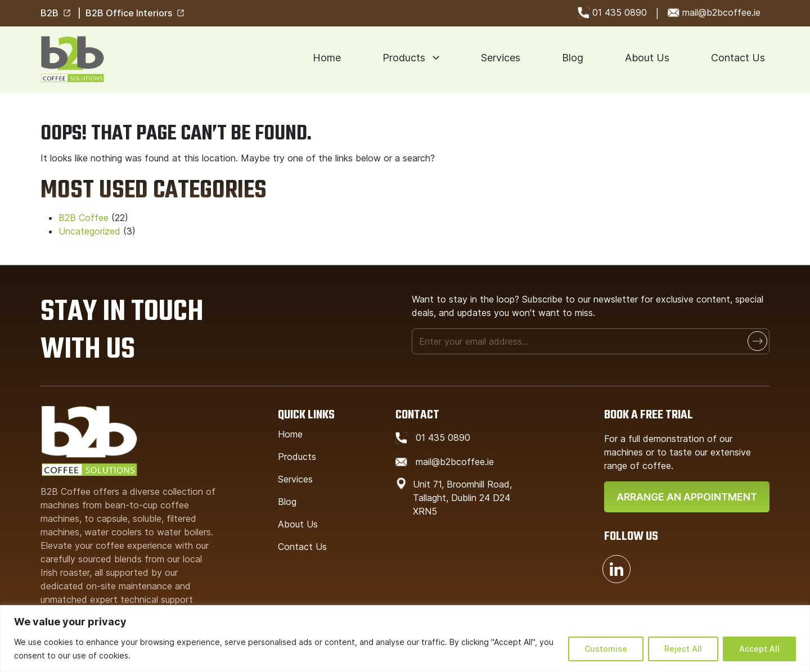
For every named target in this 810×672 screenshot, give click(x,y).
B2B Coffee (84, 218)
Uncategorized (89, 231)
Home (327, 58)
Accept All (759, 649)
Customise (606, 649)
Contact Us (738, 58)
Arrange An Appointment (687, 497)
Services (501, 58)
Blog (573, 58)
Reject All (683, 649)
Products (404, 58)
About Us (647, 58)
